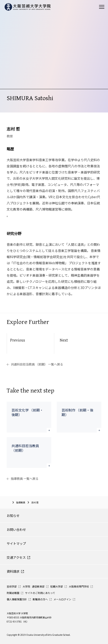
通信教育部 (38, 586)
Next (64, 340)
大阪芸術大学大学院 (8, 502)
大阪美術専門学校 (79, 586)
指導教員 (21, 502)
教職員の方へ (40, 599)
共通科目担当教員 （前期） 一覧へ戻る (37, 364)
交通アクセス (16, 557)
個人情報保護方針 (17, 599)
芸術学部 (12, 586)
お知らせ (13, 516)
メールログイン (62, 599)
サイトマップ (16, 543)
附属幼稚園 (13, 593)
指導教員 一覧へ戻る (25, 479)
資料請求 (13, 571)
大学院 (26, 586)
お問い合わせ (16, 529)
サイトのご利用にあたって (40, 593)
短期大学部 (57, 586)
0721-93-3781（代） (18, 621)
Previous (18, 340)
